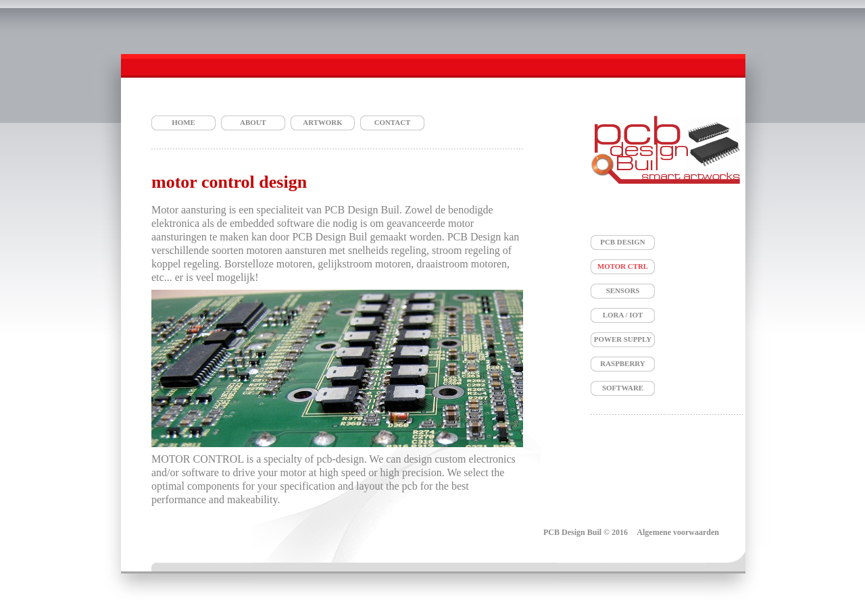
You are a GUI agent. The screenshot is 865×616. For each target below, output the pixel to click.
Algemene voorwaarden (678, 532)
